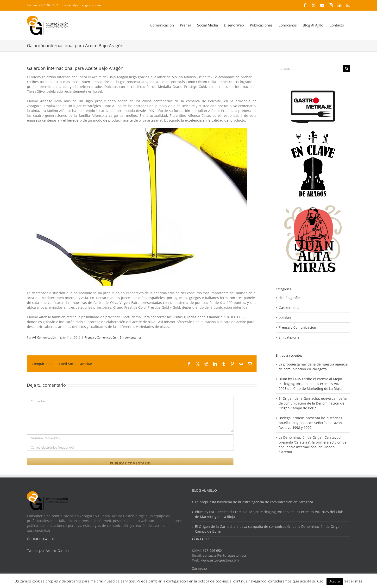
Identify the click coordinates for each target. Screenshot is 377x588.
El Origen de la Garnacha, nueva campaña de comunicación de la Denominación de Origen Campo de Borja (313, 403)
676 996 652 (212, 551)
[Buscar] (347, 69)
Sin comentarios (131, 337)
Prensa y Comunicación (100, 337)
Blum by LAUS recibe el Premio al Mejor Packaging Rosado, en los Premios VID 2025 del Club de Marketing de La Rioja (311, 384)
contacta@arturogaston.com (82, 5)
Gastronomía (289, 308)
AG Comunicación (44, 337)
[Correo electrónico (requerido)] (130, 447)
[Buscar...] (309, 69)
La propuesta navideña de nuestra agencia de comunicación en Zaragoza (313, 367)
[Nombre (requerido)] (130, 438)
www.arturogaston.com (220, 560)
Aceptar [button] (335, 581)
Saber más (353, 581)
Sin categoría (289, 337)
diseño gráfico (290, 298)
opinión (285, 317)
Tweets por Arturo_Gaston (48, 551)
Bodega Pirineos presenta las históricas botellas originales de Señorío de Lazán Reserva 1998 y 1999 (310, 423)
